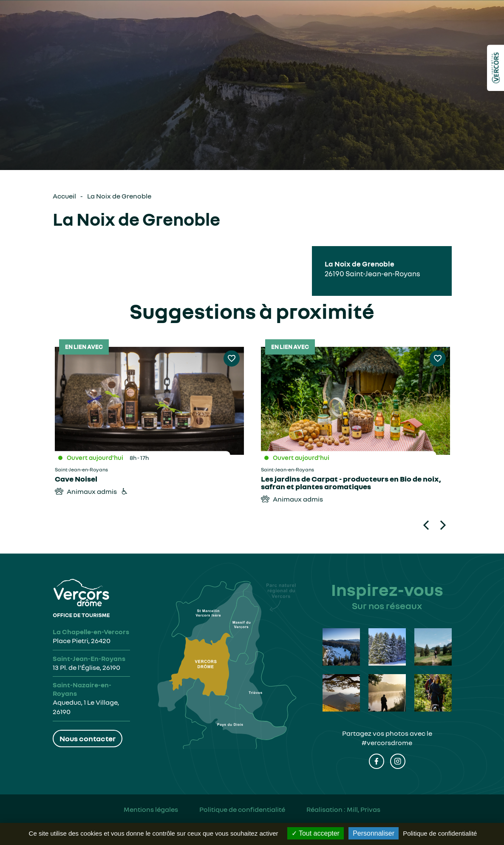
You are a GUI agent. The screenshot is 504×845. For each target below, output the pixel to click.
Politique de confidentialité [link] (440, 833)
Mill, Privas (364, 809)
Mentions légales (151, 809)
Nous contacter (88, 738)
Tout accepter (316, 833)
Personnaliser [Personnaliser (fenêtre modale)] (374, 833)
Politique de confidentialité (242, 809)
